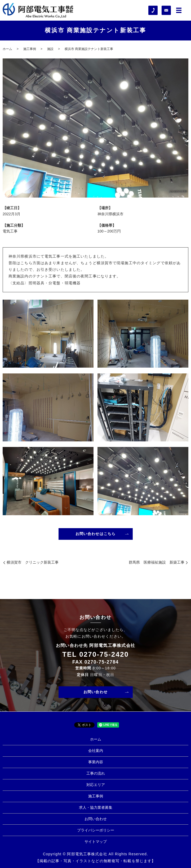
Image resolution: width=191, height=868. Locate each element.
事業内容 (96, 762)
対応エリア (96, 785)
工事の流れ (96, 773)
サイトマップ (96, 842)
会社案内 (96, 751)
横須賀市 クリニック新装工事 (33, 562)
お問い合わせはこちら (95, 534)
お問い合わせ (95, 692)
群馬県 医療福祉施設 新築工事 (157, 562)
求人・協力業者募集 (96, 807)
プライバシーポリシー (96, 830)
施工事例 (30, 49)
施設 (50, 49)
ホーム (7, 49)
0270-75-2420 (104, 654)
